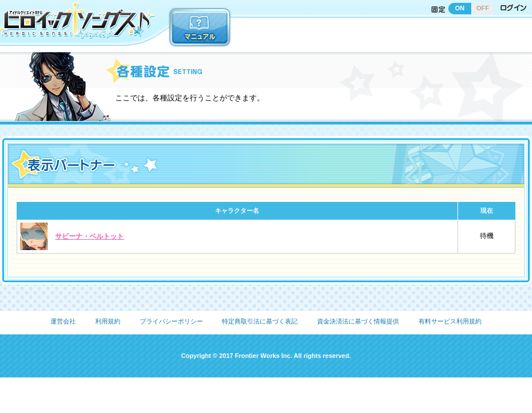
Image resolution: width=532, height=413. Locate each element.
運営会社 (63, 321)
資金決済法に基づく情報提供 (358, 321)
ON (460, 8)
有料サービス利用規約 (450, 321)
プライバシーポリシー (171, 321)
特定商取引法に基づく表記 (260, 321)
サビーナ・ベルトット (89, 236)
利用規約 (108, 321)
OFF (483, 8)
